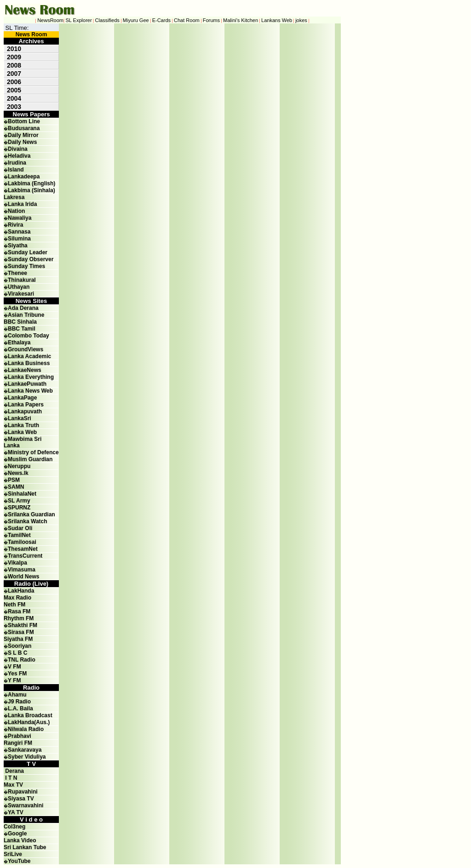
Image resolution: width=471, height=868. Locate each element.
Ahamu (17, 695)
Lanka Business (29, 363)
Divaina (18, 149)
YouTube (19, 861)
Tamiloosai (22, 542)
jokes (301, 20)
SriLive (13, 854)
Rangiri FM (18, 743)
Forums (211, 20)
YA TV (16, 812)
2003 (14, 107)
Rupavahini (23, 792)
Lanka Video (20, 840)
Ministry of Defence (33, 452)
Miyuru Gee (136, 20)
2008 (14, 65)
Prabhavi (20, 736)
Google (17, 834)
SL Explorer (79, 20)
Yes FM (17, 674)
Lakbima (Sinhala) (32, 190)
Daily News (22, 142)
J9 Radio (19, 702)
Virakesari (21, 294)
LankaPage (22, 398)
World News (23, 577)
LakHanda (21, 591)
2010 (14, 49)
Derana (14, 771)
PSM (14, 480)
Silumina (19, 239)
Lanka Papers (26, 405)
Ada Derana (23, 308)
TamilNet (19, 535)
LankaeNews (25, 370)
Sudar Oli (20, 528)
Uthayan (19, 287)
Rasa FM (19, 611)
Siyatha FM (18, 639)
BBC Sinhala (20, 322)
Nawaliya (20, 218)
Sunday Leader (28, 252)
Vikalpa (17, 563)
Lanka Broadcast (30, 715)
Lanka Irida (22, 204)
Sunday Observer (31, 259)
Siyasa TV (21, 799)
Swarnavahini (26, 805)
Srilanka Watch (28, 521)
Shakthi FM (23, 625)
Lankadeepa (24, 177)
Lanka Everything (31, 377)
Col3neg (14, 827)
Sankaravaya (25, 750)
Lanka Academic (29, 356)
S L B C (17, 653)
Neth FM (14, 605)
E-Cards (161, 20)
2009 (14, 57)
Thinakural (22, 280)
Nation (16, 211)
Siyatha (18, 246)
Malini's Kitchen (241, 20)
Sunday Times (26, 266)
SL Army (19, 501)
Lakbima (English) (32, 183)
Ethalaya (19, 343)
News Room (32, 34)
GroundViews (26, 349)
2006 (14, 82)
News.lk (18, 473)
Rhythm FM (19, 618)
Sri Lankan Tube (25, 847)
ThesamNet (23, 549)
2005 (14, 90)
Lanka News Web (30, 391)
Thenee (17, 273)
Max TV (13, 785)
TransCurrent (25, 556)
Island (16, 170)
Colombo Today (29, 336)
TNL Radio (22, 660)
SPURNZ (19, 508)
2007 (14, 74)
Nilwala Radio (26, 729)
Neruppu (19, 466)
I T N (10, 778)
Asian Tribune (26, 315)
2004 (14, 98)
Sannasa (19, 232)
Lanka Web (22, 432)
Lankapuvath (25, 411)
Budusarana (24, 128)
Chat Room (187, 20)
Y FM (14, 680)
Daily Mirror (23, 135)
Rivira (15, 225)
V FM (14, 667)
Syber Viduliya (27, 757)
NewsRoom (50, 20)
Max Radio (17, 598)
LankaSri (20, 418)
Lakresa (14, 197)
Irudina (17, 163)
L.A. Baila (20, 708)
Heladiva (19, 156)
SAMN (16, 487)
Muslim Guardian (30, 459)
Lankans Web (277, 20)
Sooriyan (20, 646)
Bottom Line (24, 121)
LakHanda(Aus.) (29, 722)
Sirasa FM (21, 632)
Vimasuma (22, 570)
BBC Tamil (22, 329)
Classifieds (107, 20)
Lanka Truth (23, 425)
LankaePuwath (27, 384)
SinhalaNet (22, 494)
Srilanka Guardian (32, 514)
